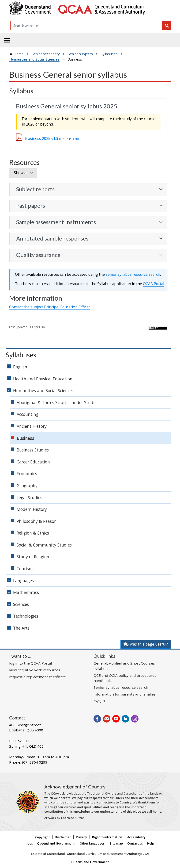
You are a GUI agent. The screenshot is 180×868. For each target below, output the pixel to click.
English (20, 367)
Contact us (135, 843)
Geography (27, 486)
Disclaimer (63, 837)
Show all (21, 173)
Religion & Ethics (33, 533)
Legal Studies (29, 497)
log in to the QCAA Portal (30, 663)
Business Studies (33, 450)
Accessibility (136, 837)
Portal (154, 284)
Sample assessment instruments (56, 222)
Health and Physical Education (43, 379)
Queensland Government (90, 862)
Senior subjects (80, 54)
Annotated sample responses (52, 238)
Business (25, 438)
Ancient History (32, 426)
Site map (116, 843)
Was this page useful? (146, 644)
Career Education (33, 462)
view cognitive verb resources (35, 670)
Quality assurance (38, 255)
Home (19, 54)
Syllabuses (109, 54)
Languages (23, 581)
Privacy (81, 837)
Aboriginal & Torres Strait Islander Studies (58, 402)
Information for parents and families (125, 694)
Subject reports (35, 189)
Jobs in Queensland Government (51, 843)
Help (151, 843)
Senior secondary (46, 54)
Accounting (28, 414)
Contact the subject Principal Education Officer (50, 307)
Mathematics (26, 592)
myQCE (100, 701)
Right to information (107, 837)
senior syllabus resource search (133, 274)
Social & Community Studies (44, 545)
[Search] (86, 26)
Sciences (21, 604)
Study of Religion (33, 557)
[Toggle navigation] (7, 40)
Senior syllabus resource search (121, 687)
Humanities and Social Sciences (34, 59)
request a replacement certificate (37, 677)
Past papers (31, 206)
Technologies (26, 616)
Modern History (32, 509)
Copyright (42, 837)
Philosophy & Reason (37, 521)
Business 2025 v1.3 (52, 138)
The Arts (21, 628)
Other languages (92, 843)
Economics (27, 474)
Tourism (25, 569)
